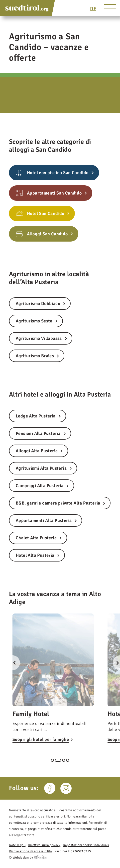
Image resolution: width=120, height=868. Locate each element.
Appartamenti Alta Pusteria (44, 520)
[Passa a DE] (93, 9)
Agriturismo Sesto (34, 321)
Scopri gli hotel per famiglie (41, 739)
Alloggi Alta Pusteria (37, 451)
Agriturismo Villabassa (39, 338)
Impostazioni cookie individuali (86, 845)
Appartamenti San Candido (54, 193)
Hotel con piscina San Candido (58, 173)
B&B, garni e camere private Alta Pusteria (58, 503)
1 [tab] (52, 760)
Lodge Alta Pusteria (36, 416)
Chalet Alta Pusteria (36, 538)
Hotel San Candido (46, 213)
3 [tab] (64, 760)
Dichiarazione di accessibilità (30, 851)
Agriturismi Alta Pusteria (41, 468)
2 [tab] (58, 760)
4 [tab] (68, 760)
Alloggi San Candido (47, 234)
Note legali (17, 845)
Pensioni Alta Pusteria (38, 433)
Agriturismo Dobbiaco (38, 304)
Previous (12, 663)
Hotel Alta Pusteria (35, 555)
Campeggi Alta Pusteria (40, 486)
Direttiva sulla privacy (44, 845)
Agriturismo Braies (35, 356)
